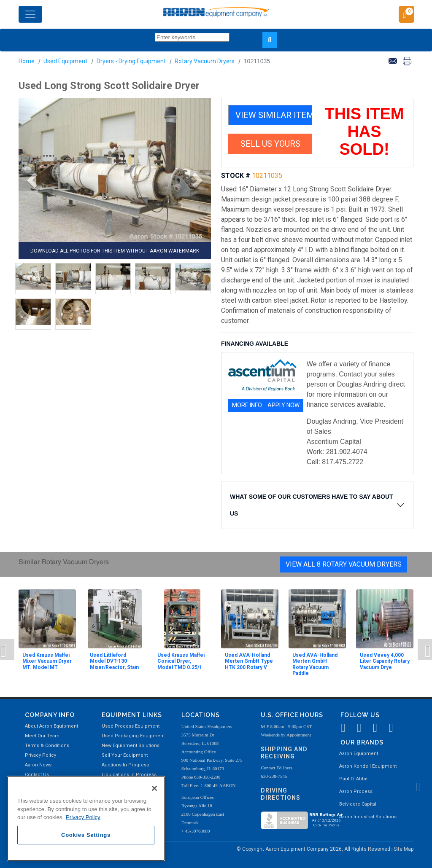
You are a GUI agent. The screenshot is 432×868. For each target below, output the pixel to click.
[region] (86, 818)
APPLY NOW (283, 405)
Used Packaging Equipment (133, 736)
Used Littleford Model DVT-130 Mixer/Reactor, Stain (114, 661)
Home (27, 61)
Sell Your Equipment (125, 755)
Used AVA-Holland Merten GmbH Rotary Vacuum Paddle (315, 664)
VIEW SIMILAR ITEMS (274, 115)
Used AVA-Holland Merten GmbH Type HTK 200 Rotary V (249, 661)
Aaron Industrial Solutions (368, 817)
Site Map (404, 849)
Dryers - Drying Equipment (131, 61)
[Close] (154, 788)
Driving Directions (281, 794)
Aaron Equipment (359, 754)
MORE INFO (247, 405)
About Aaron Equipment (51, 726)
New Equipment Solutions (131, 746)
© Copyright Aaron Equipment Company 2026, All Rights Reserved (314, 849)
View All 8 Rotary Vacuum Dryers (344, 564)
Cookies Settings (86, 835)
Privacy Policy (40, 755)
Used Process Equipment (131, 726)
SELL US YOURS (270, 144)
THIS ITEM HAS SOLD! (364, 132)
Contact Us (37, 775)
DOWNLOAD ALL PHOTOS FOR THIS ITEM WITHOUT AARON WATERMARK (115, 251)
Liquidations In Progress (129, 775)
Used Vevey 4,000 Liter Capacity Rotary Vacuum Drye (385, 661)
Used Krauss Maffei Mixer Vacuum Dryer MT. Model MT (47, 661)
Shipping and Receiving (284, 753)
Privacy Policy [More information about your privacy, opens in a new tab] (83, 817)
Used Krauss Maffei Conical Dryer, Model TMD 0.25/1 (181, 661)
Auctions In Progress (125, 765)
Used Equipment (65, 61)
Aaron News (38, 765)
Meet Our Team (42, 736)
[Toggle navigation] (30, 14)
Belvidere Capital (358, 804)
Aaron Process (356, 791)
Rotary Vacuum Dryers (205, 61)
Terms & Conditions (47, 746)
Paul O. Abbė (353, 779)
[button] (29, 180)
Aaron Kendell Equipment (368, 766)
